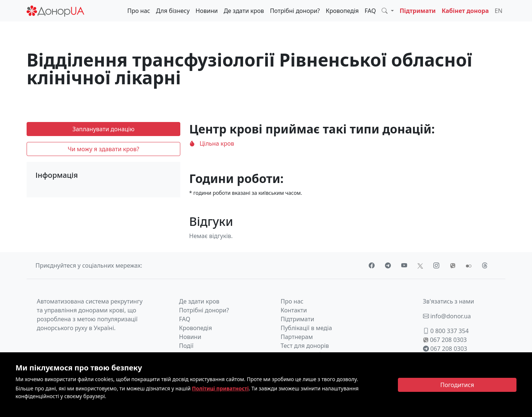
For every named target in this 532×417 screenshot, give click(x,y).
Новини (207, 11)
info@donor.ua (447, 316)
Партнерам (297, 337)
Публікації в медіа (306, 328)
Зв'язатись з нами (449, 301)
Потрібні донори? (295, 11)
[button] (388, 11)
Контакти (294, 310)
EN (499, 11)
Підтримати (418, 11)
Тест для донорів (305, 346)
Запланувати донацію (103, 129)
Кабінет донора (465, 11)
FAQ (370, 11)
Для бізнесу (173, 11)
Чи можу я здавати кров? (103, 149)
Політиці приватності (221, 388)
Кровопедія (342, 11)
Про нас (139, 11)
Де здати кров (244, 11)
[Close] (457, 385)
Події (186, 346)
